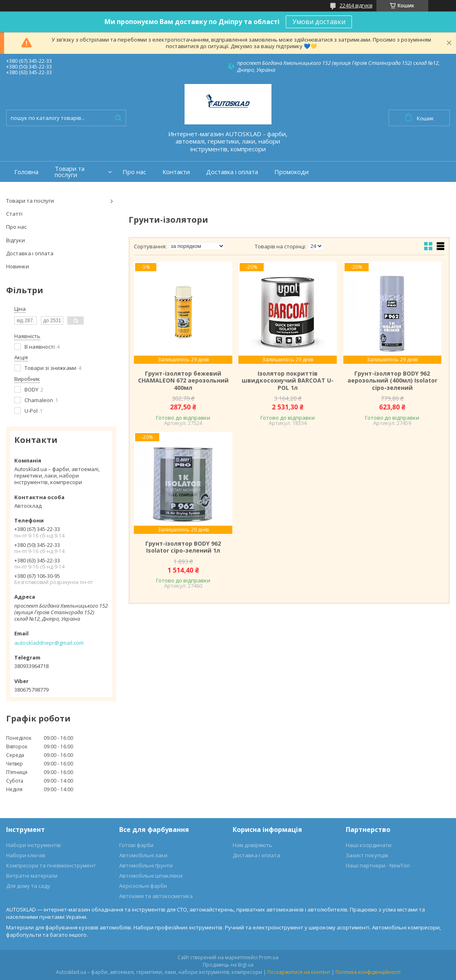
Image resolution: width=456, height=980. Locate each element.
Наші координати (369, 845)
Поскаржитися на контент (299, 972)
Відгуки (16, 240)
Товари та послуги (70, 172)
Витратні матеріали (32, 876)
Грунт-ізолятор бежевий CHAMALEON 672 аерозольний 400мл (183, 381)
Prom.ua (269, 957)
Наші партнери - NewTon (378, 865)
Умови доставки (319, 22)
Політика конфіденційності (368, 972)
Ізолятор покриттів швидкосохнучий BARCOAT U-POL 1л (288, 381)
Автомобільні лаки (143, 855)
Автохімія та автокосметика (156, 896)
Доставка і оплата (232, 172)
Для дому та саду (28, 886)
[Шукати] (118, 118)
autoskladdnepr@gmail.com (49, 643)
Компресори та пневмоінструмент (51, 865)
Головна (26, 172)
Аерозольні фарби (143, 886)
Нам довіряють (252, 845)
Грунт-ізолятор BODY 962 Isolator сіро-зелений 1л (183, 547)
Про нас (134, 172)
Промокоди (291, 172)
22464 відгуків (356, 6)
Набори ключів (26, 855)
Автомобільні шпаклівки (151, 876)
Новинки (18, 266)
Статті (14, 214)
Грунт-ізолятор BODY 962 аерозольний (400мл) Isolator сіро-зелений (392, 381)
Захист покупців (367, 855)
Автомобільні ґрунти (146, 865)
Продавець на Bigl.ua (228, 965)
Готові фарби (136, 845)
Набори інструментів (33, 845)
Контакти (176, 172)
